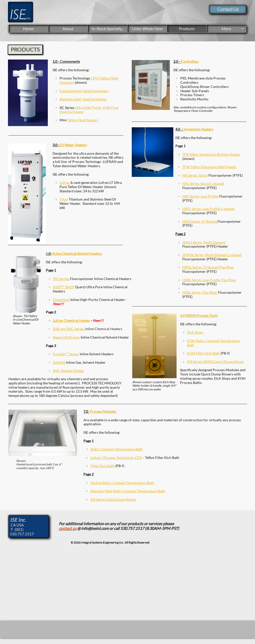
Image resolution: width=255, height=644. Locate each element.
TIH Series (61, 279)
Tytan (64, 199)
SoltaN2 (59, 362)
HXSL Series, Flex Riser (200, 292)
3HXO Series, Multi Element (204, 242)
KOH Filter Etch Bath (203, 353)
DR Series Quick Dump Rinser (113, 499)
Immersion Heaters (198, 129)
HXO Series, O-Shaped (199, 221)
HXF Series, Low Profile (200, 196)
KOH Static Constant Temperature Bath (214, 343)
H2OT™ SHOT (64, 287)
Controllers (190, 61)
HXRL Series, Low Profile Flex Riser (209, 280)
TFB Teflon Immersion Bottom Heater (211, 154)
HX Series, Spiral (195, 175)
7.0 (86, 411)
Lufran (65, 182)
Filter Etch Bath (102, 466)
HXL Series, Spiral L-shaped (203, 183)
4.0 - (179, 129)
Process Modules (103, 411)
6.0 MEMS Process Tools (199, 316)
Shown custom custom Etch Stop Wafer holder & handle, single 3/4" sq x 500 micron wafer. (154, 386)
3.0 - (56, 145)
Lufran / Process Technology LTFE (116, 458)
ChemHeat (61, 300)
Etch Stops (195, 332)
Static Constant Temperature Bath (117, 449)
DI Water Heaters (73, 145)
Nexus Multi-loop (66, 337)
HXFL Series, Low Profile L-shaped (208, 209)
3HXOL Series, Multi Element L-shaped (212, 255)
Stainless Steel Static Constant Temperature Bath (128, 491)
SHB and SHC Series (68, 329)
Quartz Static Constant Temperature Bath (122, 483)
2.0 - (177, 61)
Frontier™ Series (65, 354)
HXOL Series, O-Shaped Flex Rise (208, 267)
